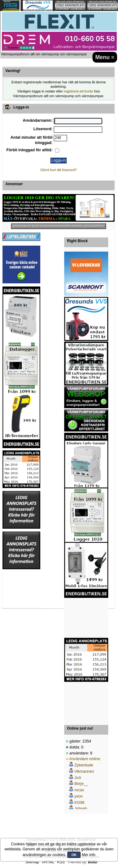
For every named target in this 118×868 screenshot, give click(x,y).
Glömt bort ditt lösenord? (59, 170)
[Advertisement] (86, 618)
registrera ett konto (79, 91)
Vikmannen (84, 771)
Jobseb (81, 809)
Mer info (89, 855)
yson (78, 796)
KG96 (79, 803)
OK (74, 855)
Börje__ (81, 784)
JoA (78, 778)
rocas (79, 790)
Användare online (84, 759)
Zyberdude (84, 765)
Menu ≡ (105, 57)
